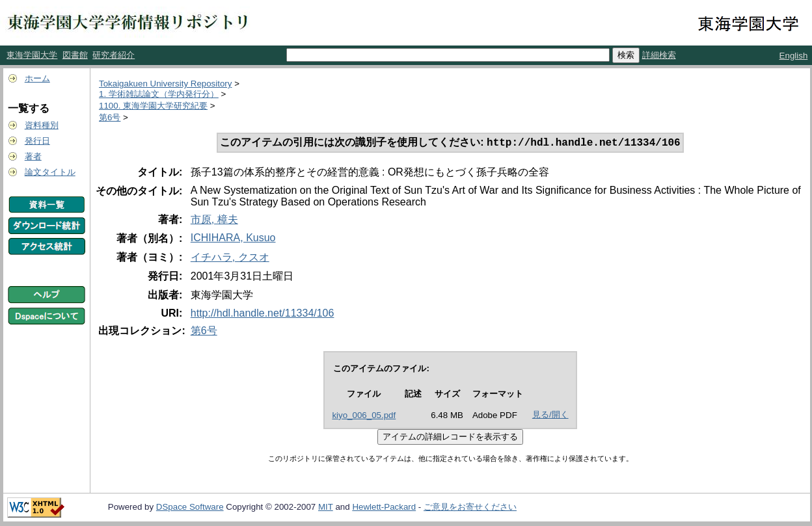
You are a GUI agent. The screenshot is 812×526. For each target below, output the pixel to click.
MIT (326, 508)
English (794, 56)
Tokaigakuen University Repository (165, 84)
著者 (33, 156)
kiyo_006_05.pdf (364, 416)
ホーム (37, 78)
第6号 (110, 117)
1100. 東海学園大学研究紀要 (153, 106)
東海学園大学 (32, 55)
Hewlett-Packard (384, 508)
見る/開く (550, 416)
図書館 (75, 55)
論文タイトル (50, 172)
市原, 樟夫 (214, 221)
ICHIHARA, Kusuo (233, 239)
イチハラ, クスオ (230, 258)
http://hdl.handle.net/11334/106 (263, 314)
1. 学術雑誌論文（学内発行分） (159, 94)
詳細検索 (659, 55)
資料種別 (42, 125)
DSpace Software (190, 508)
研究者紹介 (114, 55)
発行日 (37, 141)
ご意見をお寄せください (470, 508)
